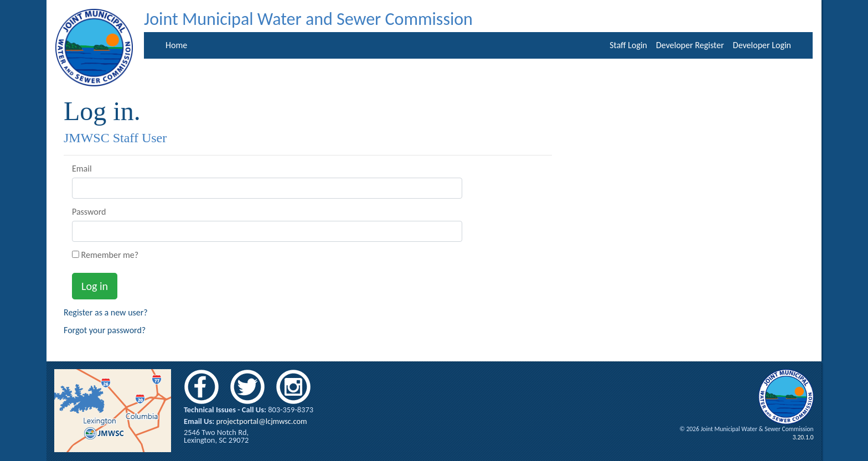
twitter (247, 387)
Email (82, 169)
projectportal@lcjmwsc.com (261, 421)
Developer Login (762, 45)
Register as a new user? (106, 312)
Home (176, 45)
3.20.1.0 (803, 437)
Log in (95, 286)
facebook (201, 387)
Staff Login (628, 45)
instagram (293, 387)
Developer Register (690, 45)
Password (89, 212)
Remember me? (105, 255)
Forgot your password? (105, 330)
